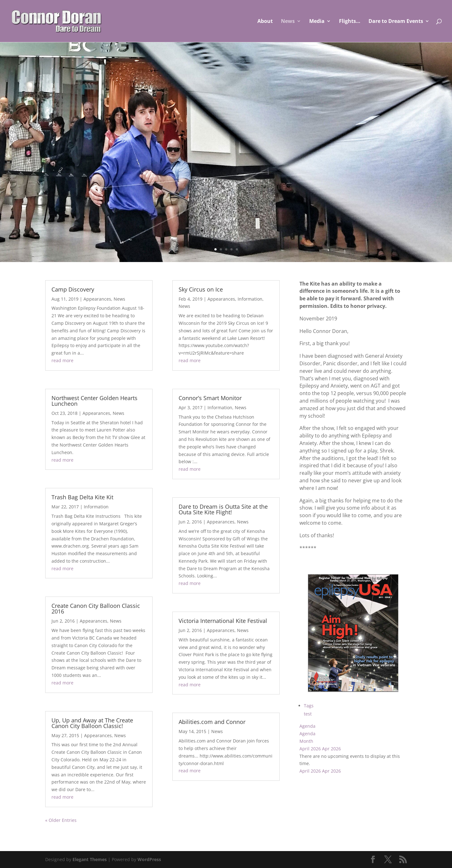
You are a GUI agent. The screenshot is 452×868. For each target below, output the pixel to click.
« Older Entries (61, 820)
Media (317, 22)
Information (96, 507)
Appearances (97, 299)
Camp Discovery (73, 289)
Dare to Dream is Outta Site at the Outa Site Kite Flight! (223, 509)
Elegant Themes (90, 859)
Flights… (350, 22)
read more (62, 360)
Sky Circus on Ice (201, 289)
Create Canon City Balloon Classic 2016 (96, 608)
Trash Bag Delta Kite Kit (82, 497)
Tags (309, 706)
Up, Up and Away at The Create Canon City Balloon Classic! (92, 723)
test (308, 714)
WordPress (149, 859)
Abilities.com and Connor (212, 722)
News (288, 22)
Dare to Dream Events (396, 22)
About (265, 22)
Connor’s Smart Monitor (210, 398)
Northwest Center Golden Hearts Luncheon (94, 401)
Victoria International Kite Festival (223, 621)
